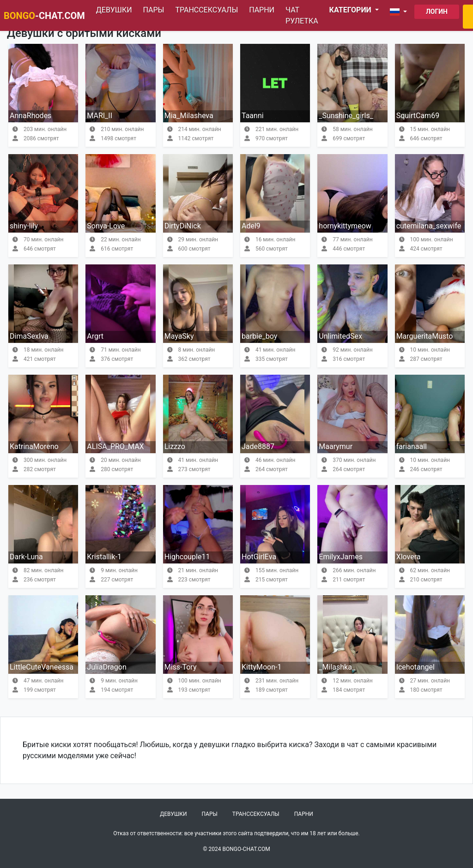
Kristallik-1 (104, 557)
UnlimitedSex (340, 336)
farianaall (412, 446)
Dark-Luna (26, 557)
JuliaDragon (106, 667)
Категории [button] (351, 10)
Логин (437, 12)
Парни (262, 10)
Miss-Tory (181, 667)
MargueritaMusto (425, 336)
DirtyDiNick (183, 226)
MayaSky (179, 336)
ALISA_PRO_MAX (115, 446)
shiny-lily (24, 226)
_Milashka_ (337, 667)
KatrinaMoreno (34, 446)
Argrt (95, 336)
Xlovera (409, 557)
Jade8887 (258, 446)
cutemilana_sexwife (429, 226)
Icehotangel (415, 667)
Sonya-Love (106, 226)
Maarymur (336, 446)
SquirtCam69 (418, 116)
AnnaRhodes (30, 116)
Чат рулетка (302, 15)
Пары (154, 10)
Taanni (253, 116)
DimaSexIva (29, 336)
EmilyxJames (341, 557)
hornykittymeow (345, 226)
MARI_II (100, 116)
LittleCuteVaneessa (42, 667)
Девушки (114, 10)
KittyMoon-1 (261, 667)
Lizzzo (175, 446)
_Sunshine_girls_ (346, 116)
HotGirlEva (259, 557)
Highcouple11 (187, 557)
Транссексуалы (206, 10)
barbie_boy (259, 336)
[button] (400, 12)
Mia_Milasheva (189, 116)
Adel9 (251, 226)
